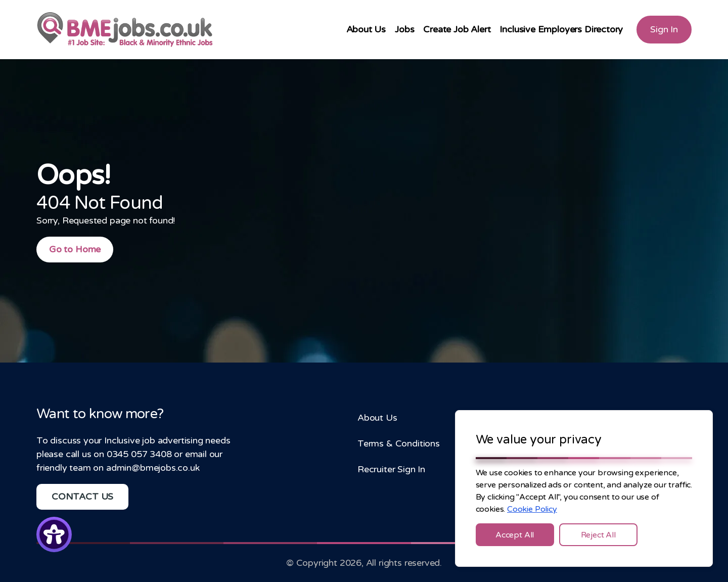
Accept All (515, 535)
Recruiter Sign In (391, 469)
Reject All (598, 535)
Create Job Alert (457, 29)
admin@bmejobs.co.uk (153, 468)
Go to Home (75, 249)
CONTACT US (82, 497)
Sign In (664, 29)
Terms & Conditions (399, 443)
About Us (366, 29)
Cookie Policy (532, 509)
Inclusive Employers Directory (561, 29)
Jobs (404, 29)
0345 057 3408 (139, 454)
